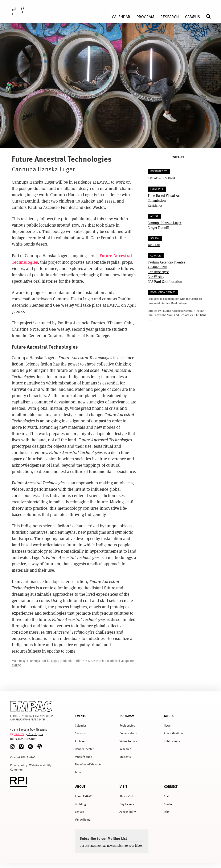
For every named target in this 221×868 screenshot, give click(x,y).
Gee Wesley (156, 277)
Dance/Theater (84, 749)
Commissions (128, 733)
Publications (172, 741)
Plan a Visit (126, 796)
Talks (78, 772)
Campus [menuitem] (193, 16)
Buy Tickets (127, 804)
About (80, 786)
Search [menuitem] (210, 16)
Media (169, 716)
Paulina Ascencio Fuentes (166, 262)
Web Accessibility (40, 765)
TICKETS (19, 734)
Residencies (127, 725)
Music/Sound (84, 757)
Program (127, 716)
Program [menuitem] (145, 16)
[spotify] (30, 747)
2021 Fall (154, 245)
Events (81, 716)
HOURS (32, 739)
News (167, 725)
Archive (80, 741)
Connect (171, 786)
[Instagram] (12, 747)
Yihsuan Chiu (157, 267)
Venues (79, 812)
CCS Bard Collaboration (165, 281)
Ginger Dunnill (158, 228)
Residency (155, 205)
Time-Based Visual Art (164, 196)
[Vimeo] (21, 747)
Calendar (81, 725)
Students (125, 757)
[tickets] (12, 734)
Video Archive (128, 741)
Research (125, 749)
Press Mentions (174, 733)
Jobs (167, 812)
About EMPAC (83, 796)
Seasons (80, 733)
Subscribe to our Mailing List (103, 838)
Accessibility (128, 812)
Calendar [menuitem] (121, 16)
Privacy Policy (19, 765)
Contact (169, 804)
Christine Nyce (158, 272)
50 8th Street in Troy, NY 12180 (29, 729)
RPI (23, 757)
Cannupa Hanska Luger (165, 223)
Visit (123, 786)
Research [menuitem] (170, 16)
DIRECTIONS (18, 739)
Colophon (16, 769)
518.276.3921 (35, 734)
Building (80, 804)
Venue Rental (83, 819)
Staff (167, 796)
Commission (157, 200)
